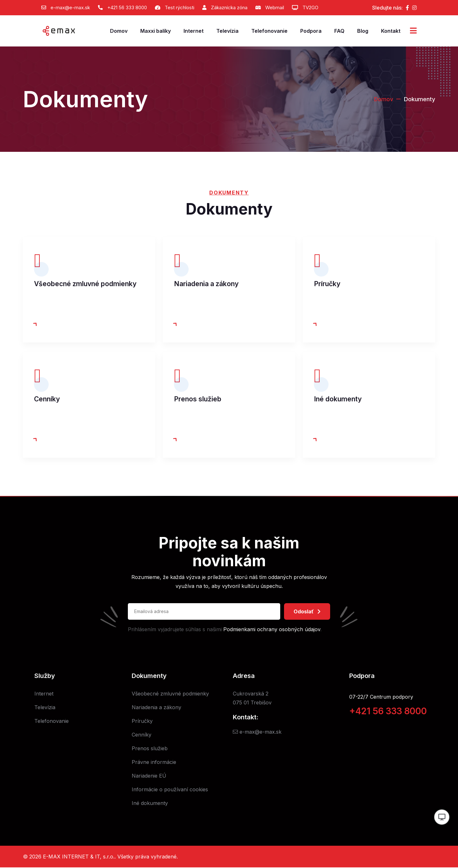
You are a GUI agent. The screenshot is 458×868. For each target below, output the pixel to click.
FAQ (339, 31)
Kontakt (391, 31)
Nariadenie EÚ (149, 776)
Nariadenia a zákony (206, 284)
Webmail (275, 7)
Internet (194, 31)
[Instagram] (414, 8)
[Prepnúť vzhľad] (442, 817)
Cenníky (47, 399)
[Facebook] (407, 8)
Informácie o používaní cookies (170, 790)
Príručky (327, 284)
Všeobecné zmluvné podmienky (85, 284)
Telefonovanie (269, 31)
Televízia (227, 31)
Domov (119, 31)
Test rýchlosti (180, 7)
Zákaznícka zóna (229, 7)
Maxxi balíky (156, 31)
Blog (363, 31)
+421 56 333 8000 (127, 7)
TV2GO (310, 7)
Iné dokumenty (338, 399)
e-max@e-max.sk (70, 7)
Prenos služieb (198, 399)
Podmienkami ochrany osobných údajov (272, 630)
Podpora (311, 31)
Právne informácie (154, 763)
